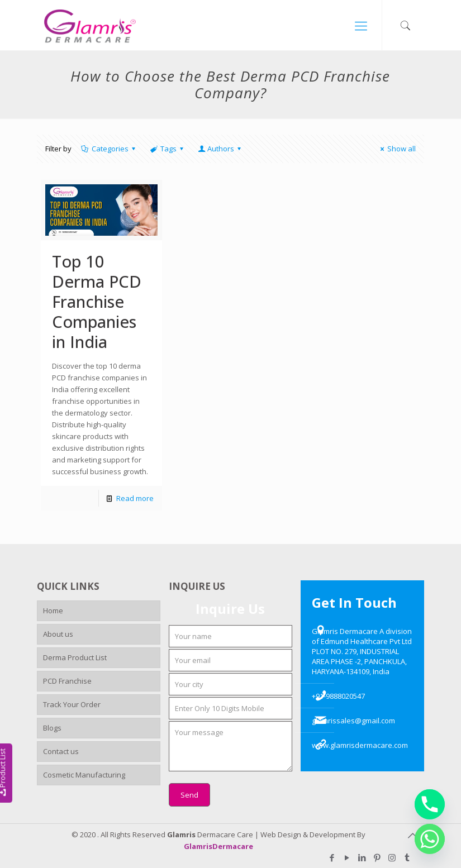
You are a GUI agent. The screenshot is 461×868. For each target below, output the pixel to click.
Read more (135, 498)
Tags (168, 149)
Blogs (52, 728)
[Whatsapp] (430, 839)
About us (58, 634)
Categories (109, 149)
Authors (220, 149)
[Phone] (430, 804)
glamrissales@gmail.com (353, 721)
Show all (396, 149)
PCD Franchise (67, 681)
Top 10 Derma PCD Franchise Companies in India (97, 301)
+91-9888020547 (338, 696)
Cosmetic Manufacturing (84, 775)
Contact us (61, 751)
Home (53, 611)
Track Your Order (72, 704)
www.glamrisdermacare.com (360, 745)
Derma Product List (75, 657)
